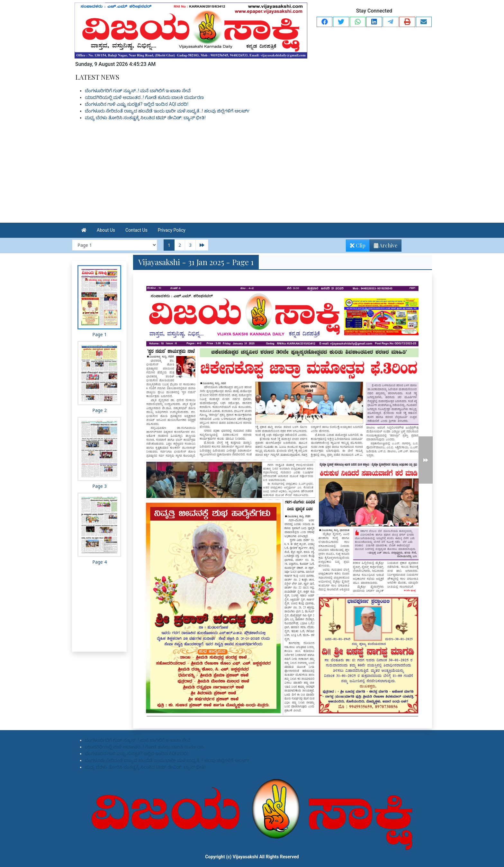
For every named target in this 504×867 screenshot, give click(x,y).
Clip (358, 245)
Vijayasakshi (245, 857)
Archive (384, 247)
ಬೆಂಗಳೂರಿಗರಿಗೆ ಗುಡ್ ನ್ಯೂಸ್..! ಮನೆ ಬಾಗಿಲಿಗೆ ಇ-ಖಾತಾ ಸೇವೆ (138, 91)
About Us (106, 230)
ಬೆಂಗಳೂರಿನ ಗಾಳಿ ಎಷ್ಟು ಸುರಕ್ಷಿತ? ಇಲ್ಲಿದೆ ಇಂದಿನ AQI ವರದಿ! (137, 104)
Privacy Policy (172, 230)
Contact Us (136, 230)
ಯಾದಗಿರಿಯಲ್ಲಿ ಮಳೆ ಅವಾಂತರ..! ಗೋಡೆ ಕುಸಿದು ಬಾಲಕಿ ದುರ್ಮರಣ (144, 97)
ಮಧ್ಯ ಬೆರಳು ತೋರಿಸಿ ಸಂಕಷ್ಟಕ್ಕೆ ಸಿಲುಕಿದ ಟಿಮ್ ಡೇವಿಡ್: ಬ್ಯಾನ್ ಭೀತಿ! (145, 118)
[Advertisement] (252, 174)
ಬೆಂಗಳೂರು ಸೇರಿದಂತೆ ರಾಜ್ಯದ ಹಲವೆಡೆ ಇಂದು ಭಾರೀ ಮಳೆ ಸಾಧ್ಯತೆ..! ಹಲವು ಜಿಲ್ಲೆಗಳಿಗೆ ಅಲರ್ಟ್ (167, 111)
